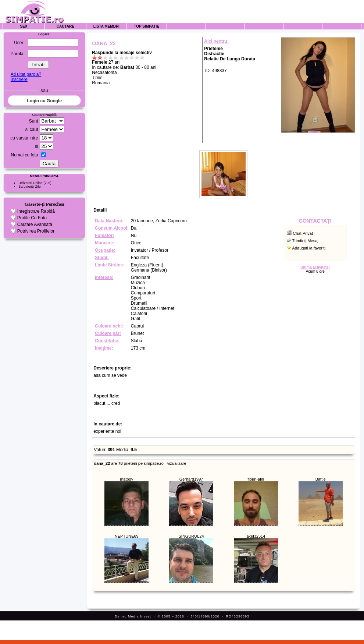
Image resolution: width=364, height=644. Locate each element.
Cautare (65, 26)
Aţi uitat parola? (26, 74)
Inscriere (19, 79)
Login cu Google (44, 101)
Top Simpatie (147, 26)
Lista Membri (106, 26)
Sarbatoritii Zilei (30, 187)
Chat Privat (303, 233)
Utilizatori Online (31, 183)
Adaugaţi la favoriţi (309, 248)
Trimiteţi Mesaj (305, 241)
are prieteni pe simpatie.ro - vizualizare (140, 463)
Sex (24, 26)
